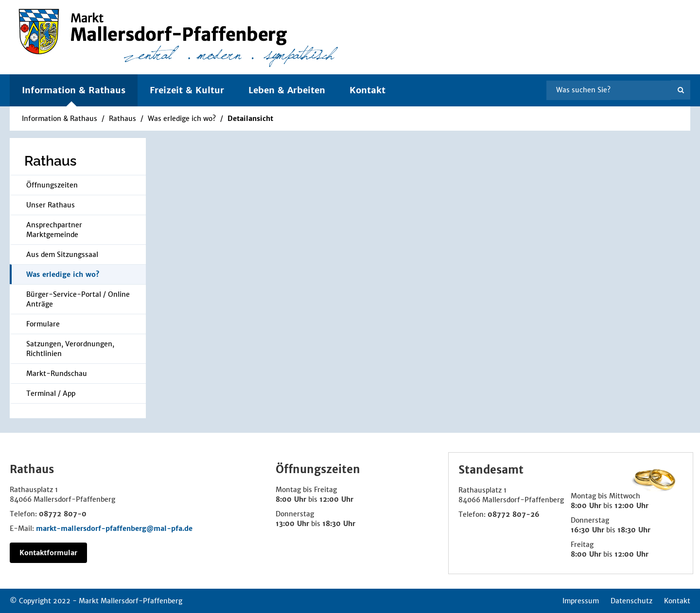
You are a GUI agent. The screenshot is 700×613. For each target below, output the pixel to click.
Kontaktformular (48, 553)
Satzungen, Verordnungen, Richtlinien (70, 349)
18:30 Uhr (339, 524)
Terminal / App (51, 393)
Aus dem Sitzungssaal (62, 255)
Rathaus (122, 119)
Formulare (43, 324)
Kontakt (367, 90)
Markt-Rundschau (57, 374)
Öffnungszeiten (52, 185)
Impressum (581, 601)
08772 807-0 (63, 514)
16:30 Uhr (587, 530)
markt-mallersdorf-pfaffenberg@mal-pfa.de (114, 528)
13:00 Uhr (292, 524)
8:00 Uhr (291, 499)
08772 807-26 (514, 514)
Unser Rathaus (51, 205)
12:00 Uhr (336, 499)
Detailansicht (250, 119)
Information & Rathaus (60, 119)
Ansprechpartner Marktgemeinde (54, 230)
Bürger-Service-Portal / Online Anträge (78, 299)
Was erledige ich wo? (182, 119)
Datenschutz (631, 601)
